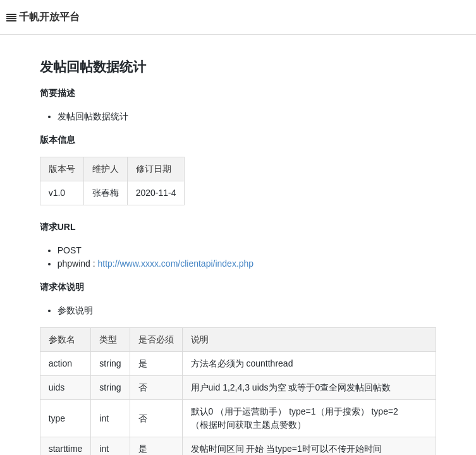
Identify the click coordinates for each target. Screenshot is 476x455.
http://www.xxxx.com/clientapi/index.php (175, 264)
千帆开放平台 (49, 17)
